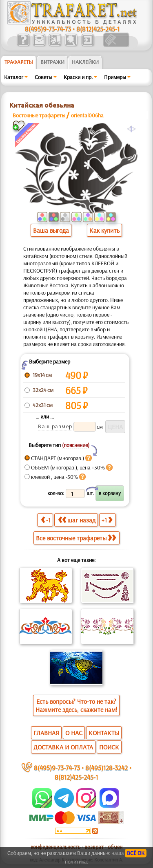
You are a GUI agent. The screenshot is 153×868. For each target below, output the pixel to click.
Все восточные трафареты (76, 538)
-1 (46, 520)
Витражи (52, 62)
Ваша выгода (51, 230)
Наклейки (85, 62)
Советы (43, 77)
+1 (107, 520)
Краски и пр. (78, 77)
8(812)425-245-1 (98, 29)
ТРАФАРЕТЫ (19, 62)
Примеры (115, 77)
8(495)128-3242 (106, 768)
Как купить (104, 230)
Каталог (14, 77)
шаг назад (77, 520)
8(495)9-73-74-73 (48, 29)
